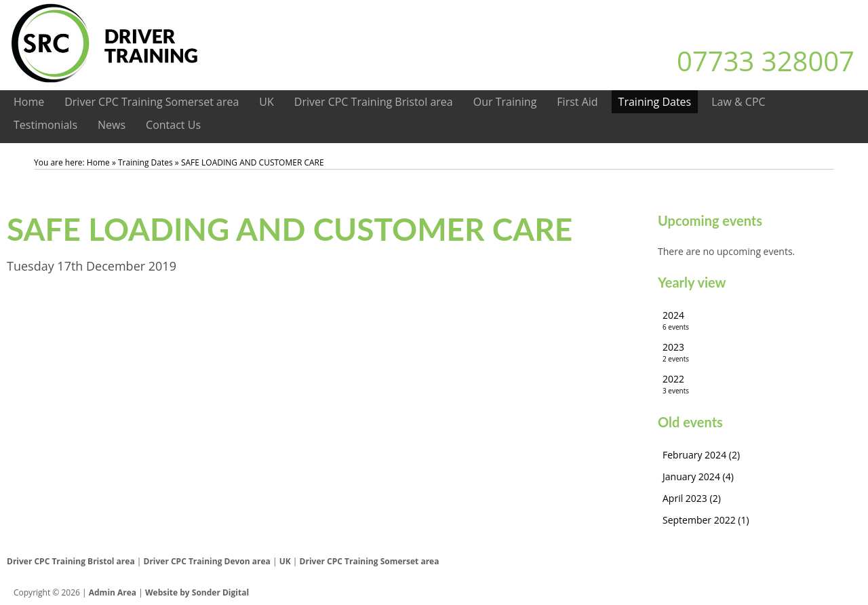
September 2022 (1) (706, 520)
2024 (759, 320)
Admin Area (113, 592)
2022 (759, 384)
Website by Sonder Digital (197, 592)
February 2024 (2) (701, 455)
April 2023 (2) (692, 498)
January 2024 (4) (698, 476)
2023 (759, 352)
